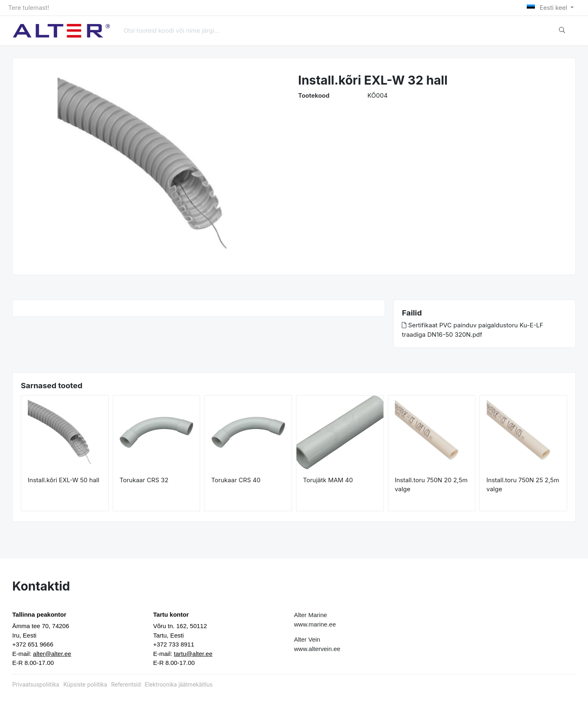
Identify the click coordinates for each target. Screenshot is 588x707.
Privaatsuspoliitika (36, 685)
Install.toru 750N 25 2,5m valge (523, 485)
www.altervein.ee (317, 649)
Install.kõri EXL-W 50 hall (63, 480)
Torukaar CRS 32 (144, 480)
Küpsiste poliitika (85, 685)
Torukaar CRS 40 (236, 480)
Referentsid (126, 685)
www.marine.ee (315, 624)
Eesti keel (548, 8)
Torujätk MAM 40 (328, 480)
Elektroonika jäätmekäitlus (179, 685)
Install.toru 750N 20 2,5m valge (431, 485)
